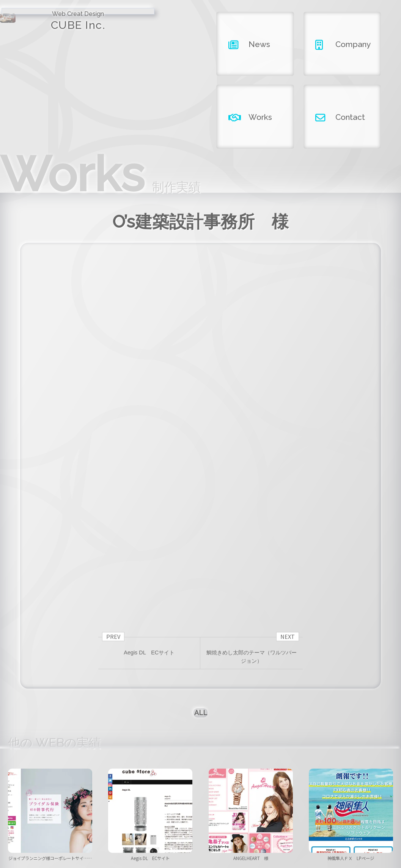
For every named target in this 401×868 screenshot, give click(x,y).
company (200, 828)
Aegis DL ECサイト (150, 736)
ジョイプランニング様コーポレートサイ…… (50, 739)
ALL (200, 583)
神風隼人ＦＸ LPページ (351, 736)
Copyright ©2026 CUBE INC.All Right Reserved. (200, 848)
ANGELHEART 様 (253, 736)
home (85, 828)
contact (316, 828)
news (143, 828)
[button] (113, 759)
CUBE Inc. (50, 28)
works (258, 828)
